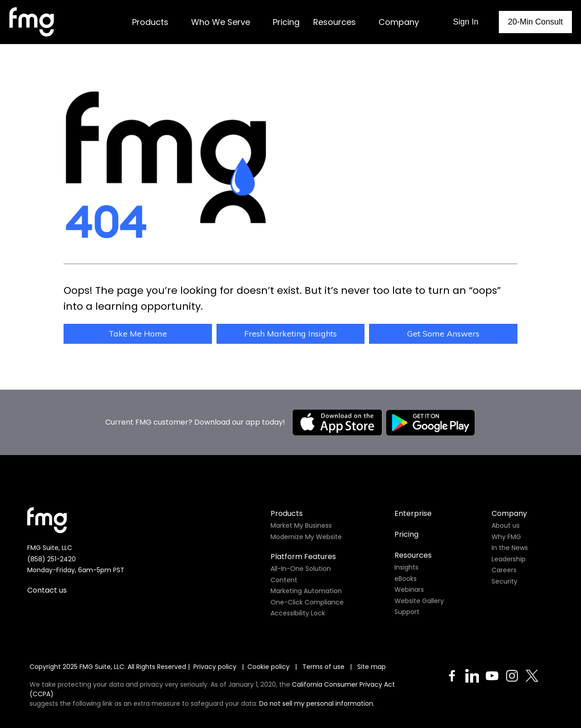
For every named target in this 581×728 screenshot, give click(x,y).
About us (506, 500)
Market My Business (301, 500)
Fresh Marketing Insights (290, 334)
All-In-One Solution (301, 543)
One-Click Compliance (307, 576)
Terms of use (324, 641)
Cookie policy (268, 641)
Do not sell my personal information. (317, 678)
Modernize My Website (306, 511)
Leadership (509, 533)
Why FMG (506, 511)
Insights (406, 541)
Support (407, 586)
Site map (372, 641)
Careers (504, 544)
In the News (510, 522)
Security (505, 555)
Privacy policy (215, 641)
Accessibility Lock (298, 587)
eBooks (406, 553)
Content (284, 554)
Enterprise (413, 488)
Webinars (409, 564)
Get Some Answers (443, 334)
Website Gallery (419, 575)
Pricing (406, 508)
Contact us (47, 564)
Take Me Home (138, 334)
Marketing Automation (306, 565)
